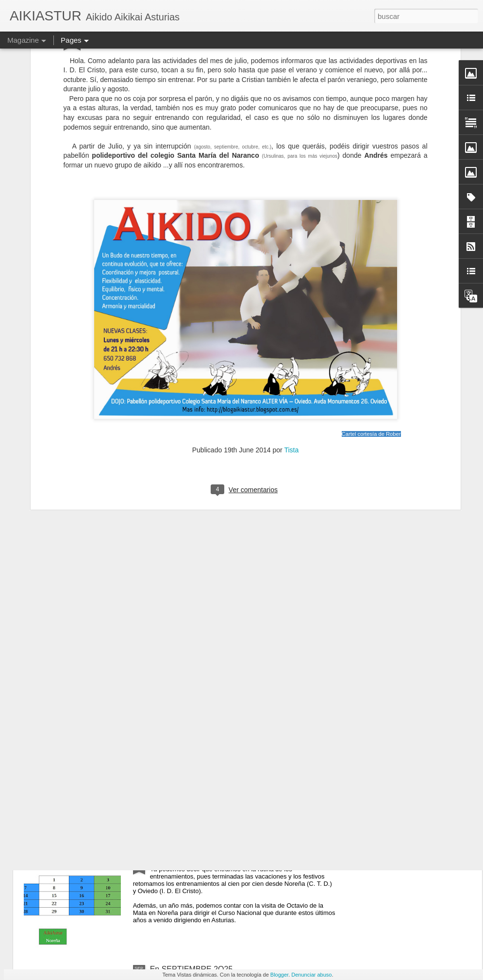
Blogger (279, 975)
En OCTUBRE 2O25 (185, 859)
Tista (291, 331)
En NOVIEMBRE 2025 (189, 639)
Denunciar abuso (311, 975)
